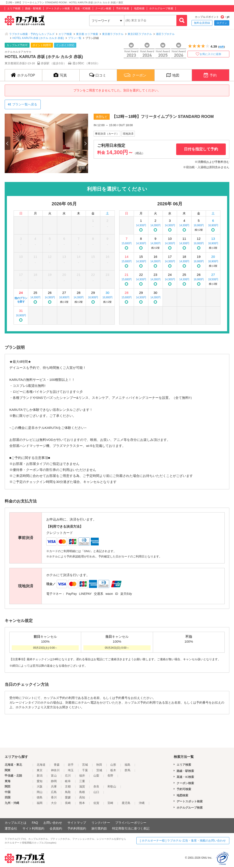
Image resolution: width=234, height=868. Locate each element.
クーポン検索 (103, 8)
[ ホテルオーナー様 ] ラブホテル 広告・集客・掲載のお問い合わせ (183, 841)
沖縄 (142, 803)
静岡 (54, 781)
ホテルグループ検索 (161, 8)
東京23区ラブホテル (140, 34)
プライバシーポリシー (131, 823)
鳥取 (68, 792)
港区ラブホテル (165, 34)
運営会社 (11, 828)
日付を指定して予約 (201, 149)
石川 (68, 776)
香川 (54, 797)
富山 (54, 776)
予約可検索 (123, 8)
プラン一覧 (75, 38)
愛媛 (68, 797)
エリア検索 (14, 8)
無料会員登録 (202, 23)
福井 (82, 776)
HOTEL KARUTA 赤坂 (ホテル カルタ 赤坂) (38, 38)
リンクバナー (101, 823)
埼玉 (71, 770)
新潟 (40, 776)
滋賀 (82, 786)
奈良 (96, 786)
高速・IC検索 (83, 8)
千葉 (85, 770)
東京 (40, 770)
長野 (110, 776)
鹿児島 (126, 803)
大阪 (40, 786)
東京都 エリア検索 (87, 34)
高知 (82, 797)
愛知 (40, 781)
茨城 (99, 770)
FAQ (35, 823)
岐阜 (68, 781)
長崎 (68, 803)
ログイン (222, 23)
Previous (8, 143)
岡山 (40, 792)
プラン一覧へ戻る (25, 104)
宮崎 (110, 803)
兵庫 (54, 786)
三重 (82, 781)
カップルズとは (16, 823)
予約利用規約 (77, 828)
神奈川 (55, 770)
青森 (57, 765)
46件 (221, 47)
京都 (68, 786)
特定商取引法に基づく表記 (131, 828)
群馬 (127, 770)
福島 (127, 765)
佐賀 (96, 803)
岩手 (71, 765)
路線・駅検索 (33, 8)
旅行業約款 (99, 828)
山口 (96, 792)
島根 (82, 792)
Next (85, 143)
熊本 (82, 803)
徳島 (40, 797)
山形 (113, 765)
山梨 (96, 776)
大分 (54, 803)
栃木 (113, 770)
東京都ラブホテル (113, 34)
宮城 (85, 765)
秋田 (99, 765)
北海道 (41, 765)
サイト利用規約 (33, 828)
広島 (54, 792)
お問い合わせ (53, 823)
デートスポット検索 (58, 8)
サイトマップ (77, 823)
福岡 (40, 803)
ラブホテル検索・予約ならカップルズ (32, 34)
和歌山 (112, 786)
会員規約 (56, 828)
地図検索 (139, 8)
